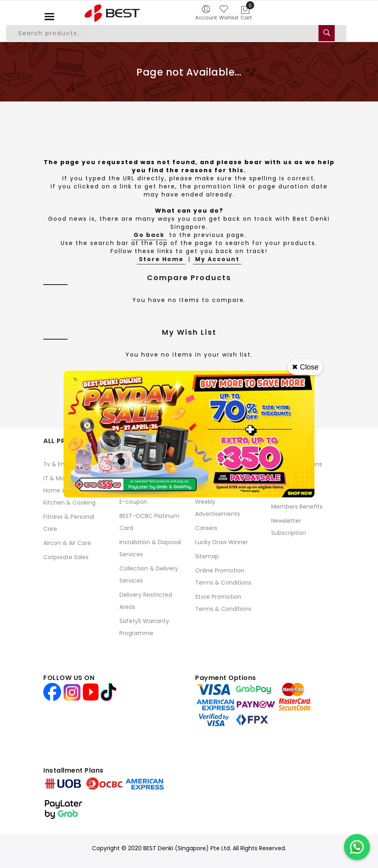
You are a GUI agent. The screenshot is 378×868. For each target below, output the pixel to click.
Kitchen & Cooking (69, 503)
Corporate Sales (66, 557)
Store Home (161, 259)
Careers (206, 528)
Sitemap (207, 556)
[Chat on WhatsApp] (357, 847)
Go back (149, 235)
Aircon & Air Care (67, 543)
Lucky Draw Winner (222, 542)
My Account (217, 259)
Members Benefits (297, 507)
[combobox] (176, 33)
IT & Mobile (59, 478)
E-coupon (133, 502)
